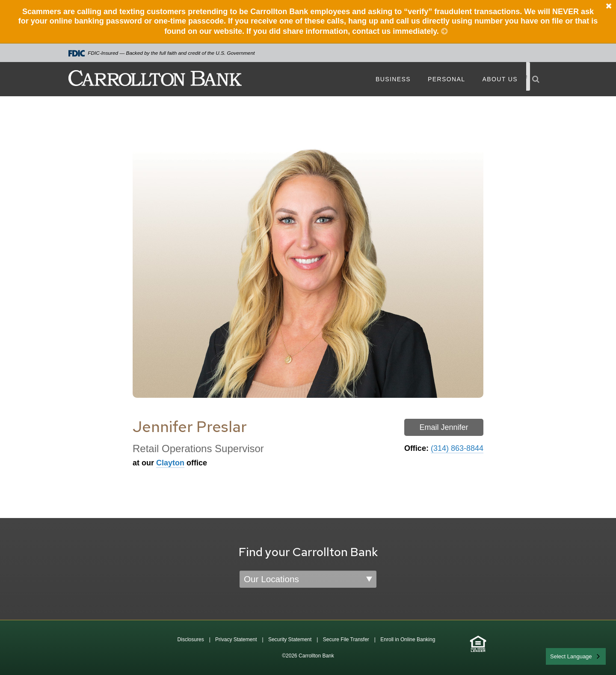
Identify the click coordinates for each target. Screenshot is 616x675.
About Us (500, 79)
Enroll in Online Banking (408, 639)
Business (393, 79)
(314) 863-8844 (457, 448)
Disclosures (191, 639)
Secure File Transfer (346, 639)
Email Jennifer (444, 427)
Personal (446, 79)
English (560, 656)
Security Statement (290, 639)
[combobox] (576, 656)
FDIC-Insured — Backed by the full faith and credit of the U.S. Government (162, 53)
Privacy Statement (236, 639)
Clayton (170, 463)
